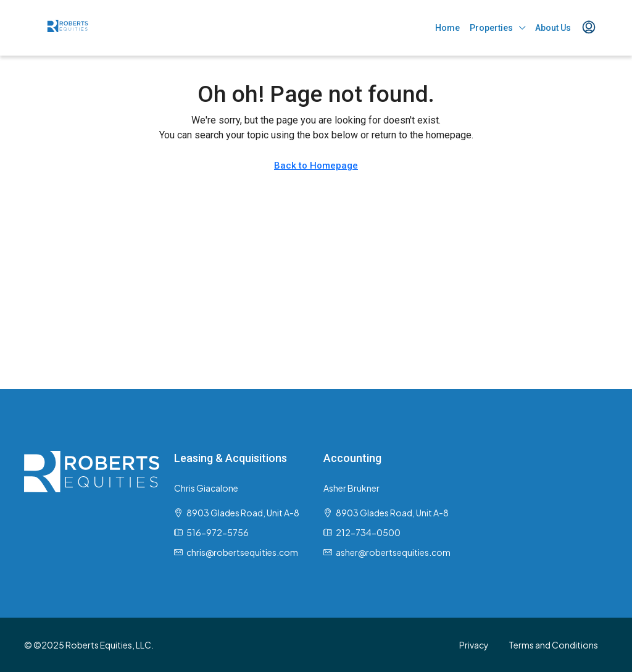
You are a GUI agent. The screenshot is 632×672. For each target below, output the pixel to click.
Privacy (474, 645)
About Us (553, 28)
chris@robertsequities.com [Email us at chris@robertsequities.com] (242, 552)
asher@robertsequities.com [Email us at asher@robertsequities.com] (393, 552)
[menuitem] (589, 28)
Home (447, 28)
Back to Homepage (316, 166)
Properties (491, 28)
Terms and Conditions (553, 645)
